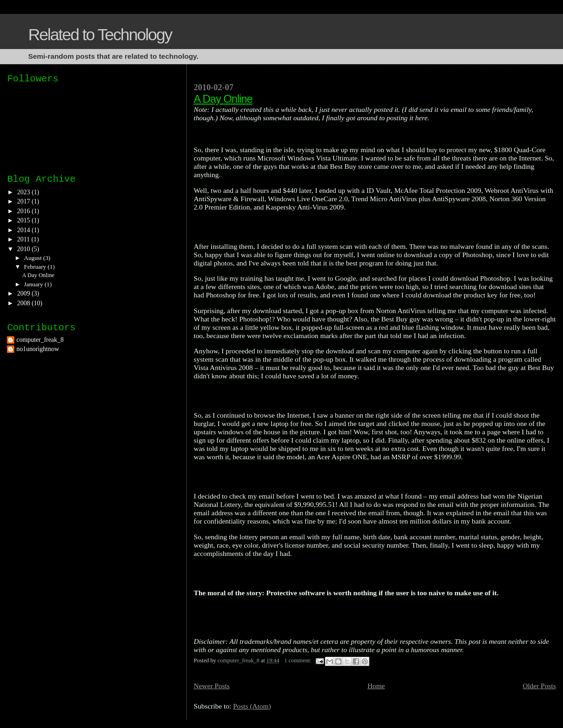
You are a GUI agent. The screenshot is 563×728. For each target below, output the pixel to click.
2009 (24, 293)
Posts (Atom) (252, 706)
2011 (24, 239)
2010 (24, 249)
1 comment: (299, 660)
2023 (24, 192)
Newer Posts (212, 686)
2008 (24, 303)
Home (376, 686)
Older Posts (539, 686)
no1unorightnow (37, 349)
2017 (24, 201)
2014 (24, 230)
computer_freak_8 (40, 340)
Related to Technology (100, 35)
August (34, 258)
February (36, 267)
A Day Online (223, 99)
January (34, 284)
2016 (24, 211)
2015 (24, 220)
